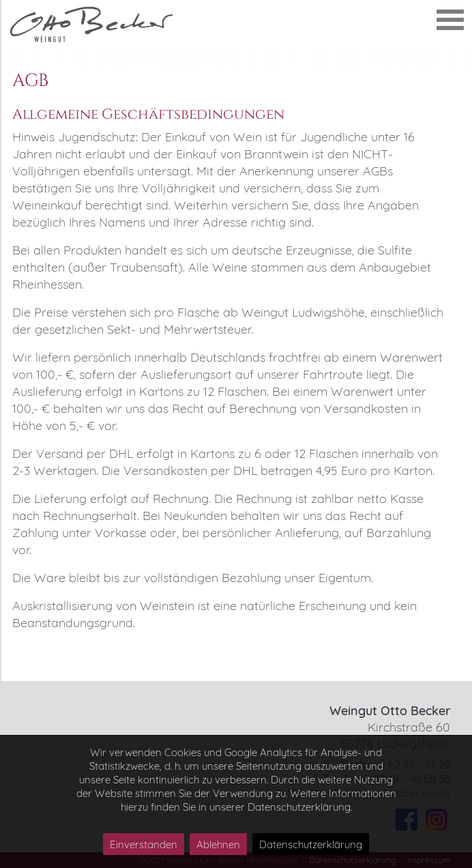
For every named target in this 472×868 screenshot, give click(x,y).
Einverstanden (144, 844)
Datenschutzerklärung (311, 844)
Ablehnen (218, 844)
